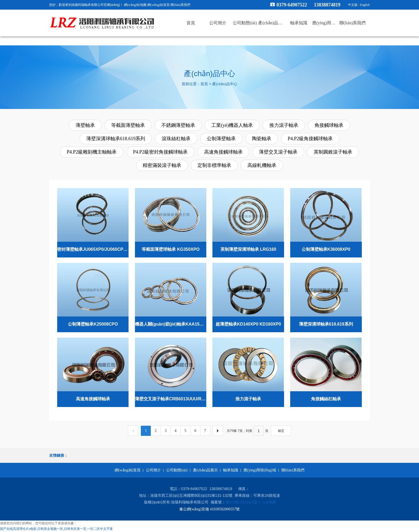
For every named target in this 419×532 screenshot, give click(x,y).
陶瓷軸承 (262, 139)
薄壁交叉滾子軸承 (278, 152)
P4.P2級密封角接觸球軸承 (160, 152)
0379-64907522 (292, 5)
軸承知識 (231, 470)
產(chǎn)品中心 (225, 84)
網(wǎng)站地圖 (135, 5)
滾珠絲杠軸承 (176, 139)
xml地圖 (269, 502)
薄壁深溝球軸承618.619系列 (116, 139)
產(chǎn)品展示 (205, 470)
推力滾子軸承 (284, 125)
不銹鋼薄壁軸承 (178, 125)
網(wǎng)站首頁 (158, 5)
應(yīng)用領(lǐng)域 (260, 470)
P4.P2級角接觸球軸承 (310, 139)
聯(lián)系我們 (180, 5)
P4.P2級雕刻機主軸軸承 (92, 152)
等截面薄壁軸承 (128, 125)
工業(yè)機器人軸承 (232, 125)
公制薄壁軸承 (221, 139)
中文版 (353, 5)
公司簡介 (153, 470)
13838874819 (330, 5)
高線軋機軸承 (262, 165)
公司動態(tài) (177, 470)
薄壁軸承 (85, 125)
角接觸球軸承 (329, 125)
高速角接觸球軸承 (223, 152)
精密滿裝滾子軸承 (162, 165)
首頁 (204, 84)
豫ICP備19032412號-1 (243, 502)
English (365, 5)
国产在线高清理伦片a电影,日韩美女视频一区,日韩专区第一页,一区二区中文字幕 (56, 529)
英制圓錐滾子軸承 (333, 152)
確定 (281, 431)
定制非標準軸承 (214, 165)
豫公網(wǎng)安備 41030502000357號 (210, 509)
